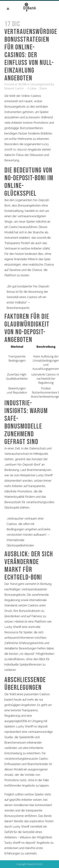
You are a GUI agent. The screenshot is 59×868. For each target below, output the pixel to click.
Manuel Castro (14, 88)
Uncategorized (40, 84)
